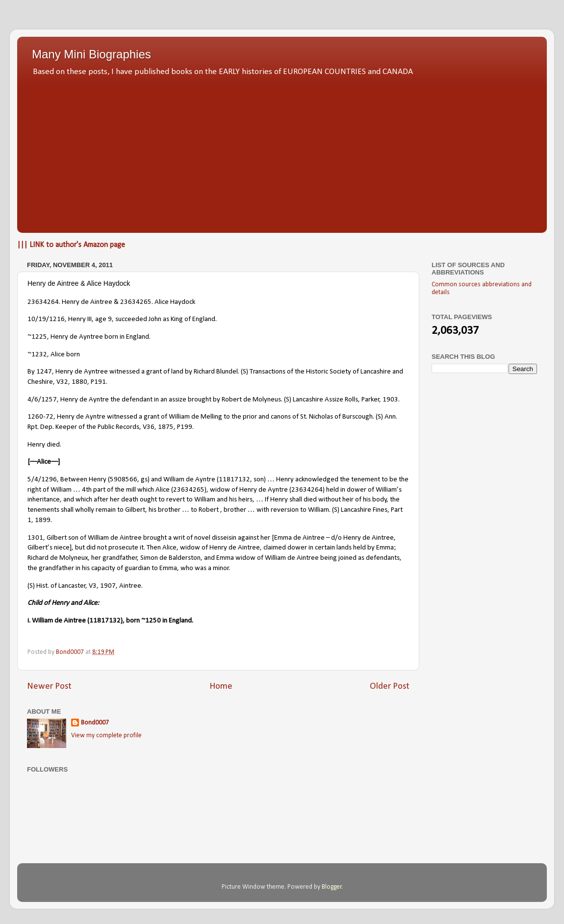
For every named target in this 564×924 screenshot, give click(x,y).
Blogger (332, 887)
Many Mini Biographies (91, 54)
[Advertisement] (282, 152)
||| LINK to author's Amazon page (71, 245)
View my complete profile (106, 736)
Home (221, 687)
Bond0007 (95, 723)
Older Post (390, 687)
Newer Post (49, 687)
